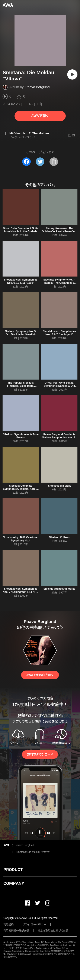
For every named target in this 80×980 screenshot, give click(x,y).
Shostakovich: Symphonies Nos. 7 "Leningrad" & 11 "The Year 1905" (21, 592)
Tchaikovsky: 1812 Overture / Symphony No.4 (21, 539)
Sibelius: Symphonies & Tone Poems (21, 436)
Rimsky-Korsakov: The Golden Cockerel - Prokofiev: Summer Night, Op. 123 (59, 231)
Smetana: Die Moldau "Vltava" (33, 852)
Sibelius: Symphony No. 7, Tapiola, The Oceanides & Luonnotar (59, 283)
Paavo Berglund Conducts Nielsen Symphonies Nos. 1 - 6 (59, 438)
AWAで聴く (40, 116)
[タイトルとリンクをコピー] (54, 162)
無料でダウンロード (40, 754)
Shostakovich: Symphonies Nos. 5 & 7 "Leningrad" (59, 333)
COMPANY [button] (14, 883)
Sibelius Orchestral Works (59, 589)
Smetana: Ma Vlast (59, 486)
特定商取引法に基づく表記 (53, 931)
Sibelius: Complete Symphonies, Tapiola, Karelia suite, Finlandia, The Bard (21, 489)
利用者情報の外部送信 (16, 931)
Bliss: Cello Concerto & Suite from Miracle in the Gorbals (21, 230)
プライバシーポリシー (34, 925)
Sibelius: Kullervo (59, 537)
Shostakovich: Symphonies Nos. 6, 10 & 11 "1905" (21, 281)
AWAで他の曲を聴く (40, 675)
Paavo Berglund (38, 87)
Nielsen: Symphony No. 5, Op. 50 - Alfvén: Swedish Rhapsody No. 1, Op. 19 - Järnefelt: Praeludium (21, 336)
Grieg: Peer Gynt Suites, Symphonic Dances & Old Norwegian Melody (59, 386)
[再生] (72, 74)
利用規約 (9, 925)
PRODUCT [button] (13, 870)
